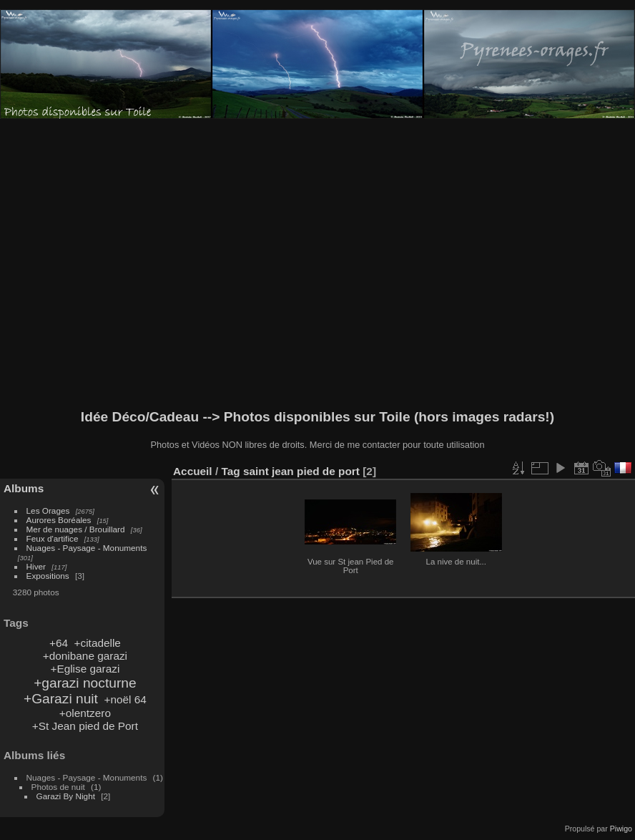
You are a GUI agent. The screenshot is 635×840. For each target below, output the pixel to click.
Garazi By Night (66, 796)
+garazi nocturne (85, 683)
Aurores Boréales (59, 520)
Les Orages (48, 511)
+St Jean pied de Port (85, 726)
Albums (24, 488)
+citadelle (98, 643)
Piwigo (621, 829)
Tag (230, 471)
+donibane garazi (85, 656)
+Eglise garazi (85, 669)
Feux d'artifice (53, 538)
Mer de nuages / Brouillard (76, 529)
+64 (59, 643)
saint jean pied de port (301, 471)
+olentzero (85, 713)
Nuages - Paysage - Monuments (87, 548)
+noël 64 (125, 699)
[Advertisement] (177, 264)
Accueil (193, 471)
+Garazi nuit (61, 699)
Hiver (36, 566)
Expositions (48, 576)
